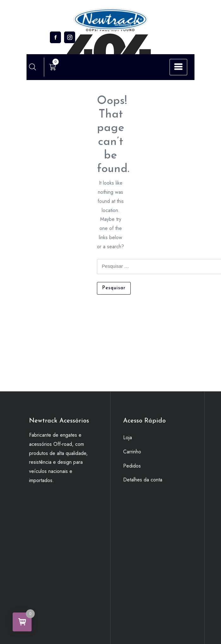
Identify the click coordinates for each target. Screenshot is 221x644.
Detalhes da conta (143, 480)
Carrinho (132, 452)
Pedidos (132, 466)
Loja (128, 437)
